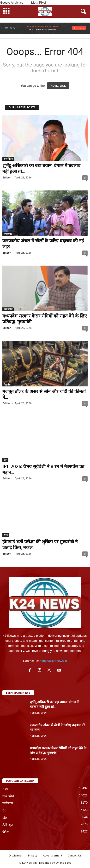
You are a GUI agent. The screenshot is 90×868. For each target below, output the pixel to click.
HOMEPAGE (58, 86)
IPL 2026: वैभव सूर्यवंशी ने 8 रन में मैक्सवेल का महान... (43, 469)
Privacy (33, 855)
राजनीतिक (8, 159)
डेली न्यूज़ (8, 825)
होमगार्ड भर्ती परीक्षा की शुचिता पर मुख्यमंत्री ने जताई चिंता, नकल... (40, 544)
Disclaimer (16, 855)
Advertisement (53, 855)
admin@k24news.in (53, 661)
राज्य (6, 535)
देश (4, 810)
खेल (5, 460)
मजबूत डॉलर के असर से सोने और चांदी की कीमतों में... (44, 394)
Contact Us (75, 855)
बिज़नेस (7, 385)
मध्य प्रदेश (8, 309)
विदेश (6, 832)
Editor (7, 177)
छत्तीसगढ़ (8, 234)
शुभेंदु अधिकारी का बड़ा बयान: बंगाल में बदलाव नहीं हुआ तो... (41, 168)
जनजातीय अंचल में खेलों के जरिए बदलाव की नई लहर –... (43, 244)
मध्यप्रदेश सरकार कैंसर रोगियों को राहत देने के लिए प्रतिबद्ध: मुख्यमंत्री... (45, 319)
